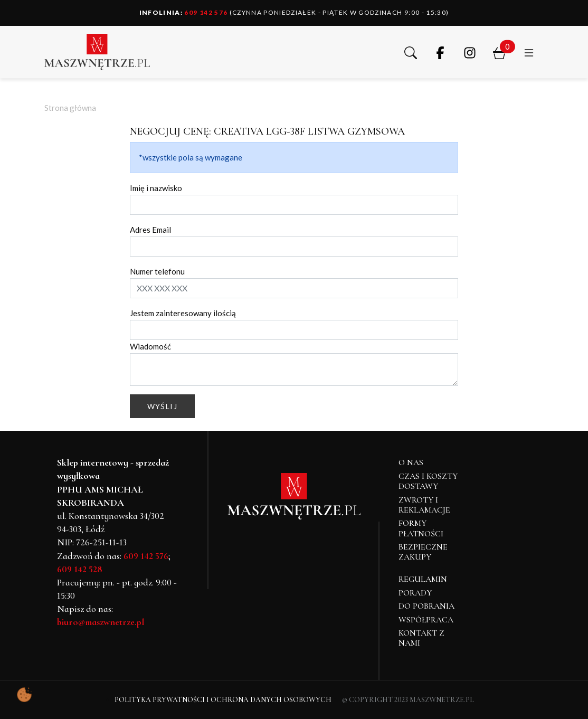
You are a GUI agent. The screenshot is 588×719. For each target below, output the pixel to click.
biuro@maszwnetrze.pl (101, 622)
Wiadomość (150, 346)
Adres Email (150, 230)
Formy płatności (421, 528)
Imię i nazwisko (156, 188)
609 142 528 (80, 569)
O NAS (411, 462)
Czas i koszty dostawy (428, 481)
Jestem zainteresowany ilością (183, 313)
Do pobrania (426, 606)
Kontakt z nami (421, 638)
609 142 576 (184, 12)
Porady (415, 593)
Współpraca (426, 620)
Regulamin (423, 579)
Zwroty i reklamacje (424, 505)
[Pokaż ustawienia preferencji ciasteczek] (24, 695)
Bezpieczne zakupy (423, 552)
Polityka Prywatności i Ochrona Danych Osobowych (223, 700)
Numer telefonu (157, 271)
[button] (411, 52)
